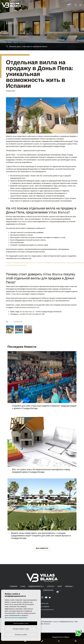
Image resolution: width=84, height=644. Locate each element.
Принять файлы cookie (21, 623)
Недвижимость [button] (36, 586)
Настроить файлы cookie (21, 629)
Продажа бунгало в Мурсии (61, 637)
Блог (60, 586)
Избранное (48, 590)
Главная (13, 586)
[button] (58, 590)
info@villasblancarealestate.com (42, 610)
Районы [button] (69, 586)
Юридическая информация (43, 622)
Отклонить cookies (21, 635)
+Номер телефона (42, 607)
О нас (23, 586)
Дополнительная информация (16, 618)
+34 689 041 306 (42, 603)
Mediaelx (47, 624)
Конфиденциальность (66, 622)
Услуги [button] (50, 586)
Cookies (56, 622)
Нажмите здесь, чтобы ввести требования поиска (27, 47)
